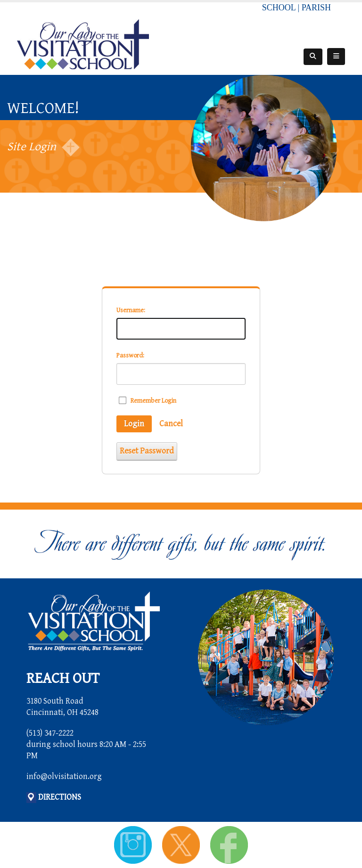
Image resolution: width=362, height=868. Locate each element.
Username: (131, 310)
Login (134, 424)
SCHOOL (279, 8)
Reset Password (147, 451)
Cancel (171, 424)
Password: (130, 356)
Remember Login (153, 401)
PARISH (316, 8)
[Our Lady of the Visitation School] (83, 44)
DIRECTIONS (60, 797)
